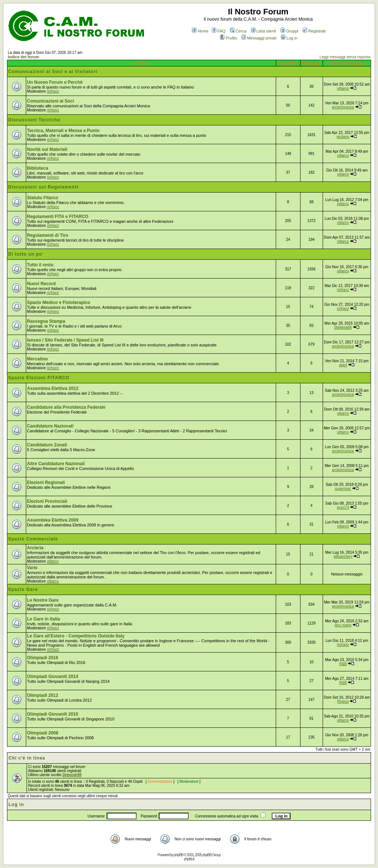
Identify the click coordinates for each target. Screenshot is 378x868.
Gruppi (289, 31)
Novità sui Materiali (47, 149)
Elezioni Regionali (46, 483)
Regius (343, 701)
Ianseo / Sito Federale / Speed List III (65, 340)
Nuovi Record (41, 284)
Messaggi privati (259, 38)
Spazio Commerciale (33, 539)
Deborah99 (72, 775)
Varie (32, 568)
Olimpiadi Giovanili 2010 (53, 714)
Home (200, 31)
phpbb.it (189, 859)
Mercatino (37, 359)
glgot (343, 365)
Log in (289, 38)
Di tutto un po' (26, 254)
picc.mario (343, 625)
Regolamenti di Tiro (48, 235)
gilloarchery (343, 556)
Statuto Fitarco (43, 198)
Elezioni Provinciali (47, 501)
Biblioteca (37, 168)
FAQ (219, 31)
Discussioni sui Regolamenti (43, 187)
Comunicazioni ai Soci (50, 101)
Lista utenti (264, 31)
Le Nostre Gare (43, 600)
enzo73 (343, 507)
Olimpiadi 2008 (43, 733)
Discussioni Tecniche (34, 120)
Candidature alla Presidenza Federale (66, 407)
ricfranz (53, 91)
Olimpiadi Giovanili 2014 (53, 677)
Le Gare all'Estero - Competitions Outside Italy (76, 636)
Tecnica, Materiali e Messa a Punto (63, 131)
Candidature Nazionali (50, 426)
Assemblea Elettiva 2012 (53, 388)
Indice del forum (23, 57)
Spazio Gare (23, 589)
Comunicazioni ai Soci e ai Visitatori (53, 72)
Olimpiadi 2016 (43, 658)
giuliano (343, 137)
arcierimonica (343, 107)
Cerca (238, 31)
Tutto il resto (40, 265)
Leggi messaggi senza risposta (345, 57)
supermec (343, 489)
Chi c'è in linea (27, 758)
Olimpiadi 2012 (43, 695)
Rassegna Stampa (46, 321)
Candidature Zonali (47, 445)
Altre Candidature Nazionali (56, 464)
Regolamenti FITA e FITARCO (58, 217)
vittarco (343, 88)
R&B (343, 664)
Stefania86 (343, 327)
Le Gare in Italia (43, 619)
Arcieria (35, 548)
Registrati (314, 31)
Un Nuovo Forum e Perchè (55, 82)
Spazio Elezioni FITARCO (39, 378)
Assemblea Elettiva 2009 (53, 520)
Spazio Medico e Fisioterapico (59, 302)
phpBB (178, 855)
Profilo (228, 38)
